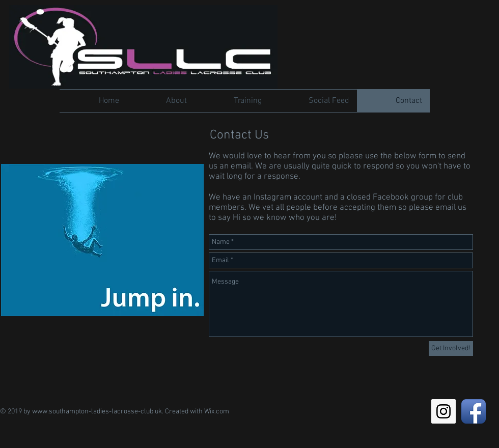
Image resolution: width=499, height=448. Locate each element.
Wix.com (217, 412)
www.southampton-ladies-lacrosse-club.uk (97, 412)
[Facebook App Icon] (474, 411)
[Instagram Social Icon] (443, 411)
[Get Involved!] (451, 348)
